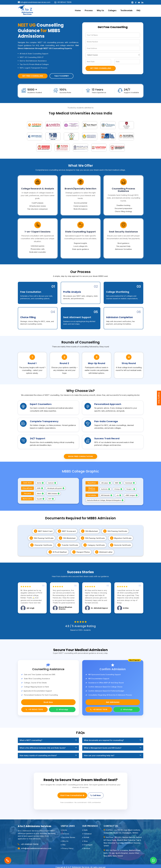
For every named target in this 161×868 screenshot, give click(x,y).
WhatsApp (62, 709)
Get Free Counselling (33, 76)
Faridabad (87, 832)
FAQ (138, 10)
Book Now (48, 702)
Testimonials (126, 10)
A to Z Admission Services (78, 865)
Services (65, 832)
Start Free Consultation (72, 794)
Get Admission (113, 702)
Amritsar (86, 846)
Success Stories (68, 835)
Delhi (85, 828)
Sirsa (85, 839)
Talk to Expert (62, 76)
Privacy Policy (67, 846)
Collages (112, 10)
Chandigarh (87, 843)
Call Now (96, 794)
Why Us (100, 10)
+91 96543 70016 (63, 2)
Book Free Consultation (81, 456)
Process (89, 10)
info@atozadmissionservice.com (36, 846)
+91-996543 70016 (30, 842)
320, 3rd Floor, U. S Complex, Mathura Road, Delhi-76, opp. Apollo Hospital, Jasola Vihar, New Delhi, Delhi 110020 (122, 851)
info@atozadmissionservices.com (34, 2)
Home (78, 10)
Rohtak (86, 835)
